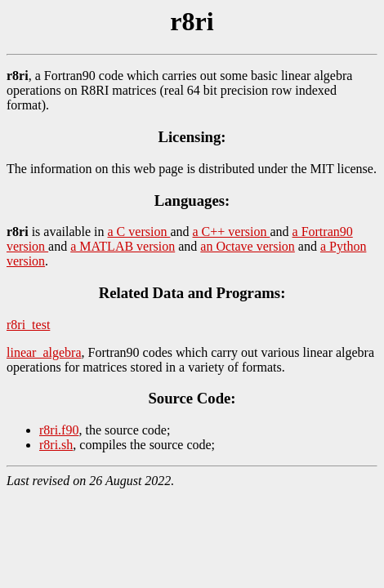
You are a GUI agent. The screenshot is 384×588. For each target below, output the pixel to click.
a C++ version (232, 232)
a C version (139, 232)
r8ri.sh (56, 445)
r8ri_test (28, 325)
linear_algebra (44, 352)
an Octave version (248, 246)
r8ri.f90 (59, 430)
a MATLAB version (123, 246)
